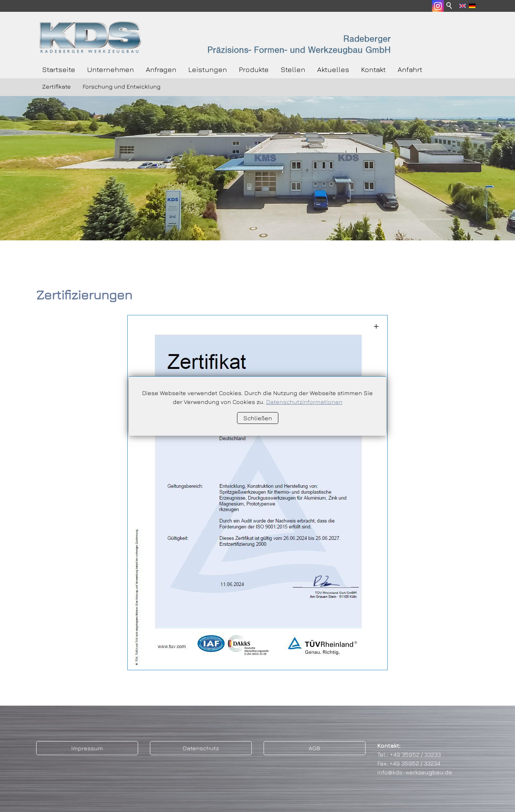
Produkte (254, 69)
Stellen (293, 69)
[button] (438, 6)
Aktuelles (333, 69)
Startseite (59, 69)
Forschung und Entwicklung (122, 86)
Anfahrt (410, 69)
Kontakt (373, 69)
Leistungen (208, 69)
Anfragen (161, 69)
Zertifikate (56, 86)
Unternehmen (111, 69)
